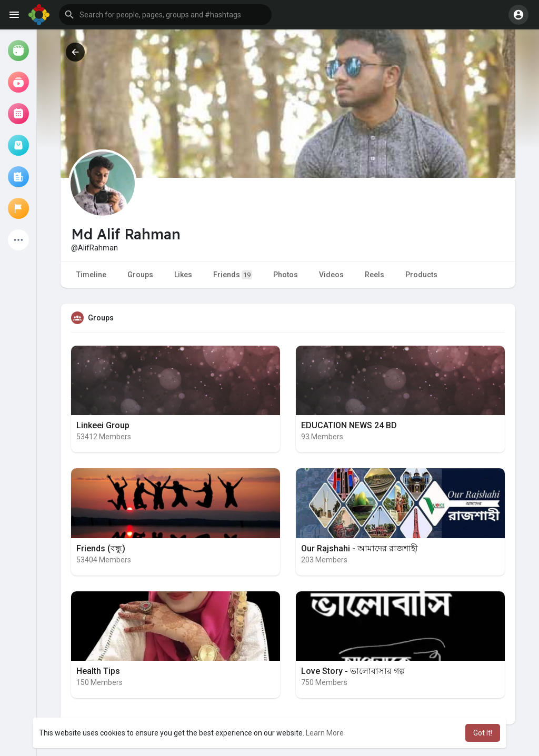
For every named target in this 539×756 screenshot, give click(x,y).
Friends (233, 275)
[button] (165, 15)
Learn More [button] (325, 733)
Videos (331, 275)
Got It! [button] (483, 733)
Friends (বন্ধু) (101, 548)
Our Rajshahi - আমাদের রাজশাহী (360, 548)
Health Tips (98, 671)
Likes (183, 275)
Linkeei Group (103, 425)
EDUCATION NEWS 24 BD (349, 425)
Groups (140, 275)
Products (421, 275)
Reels (375, 275)
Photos (286, 275)
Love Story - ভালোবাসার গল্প (353, 671)
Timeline (91, 275)
